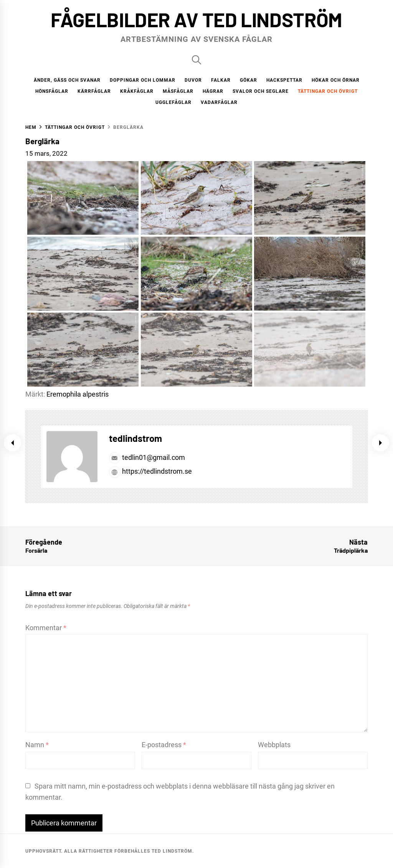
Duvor (193, 80)
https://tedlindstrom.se (150, 471)
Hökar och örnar (336, 80)
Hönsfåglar (52, 91)
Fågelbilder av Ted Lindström (196, 19)
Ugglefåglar (173, 102)
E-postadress (164, 745)
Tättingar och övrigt (328, 91)
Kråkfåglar (137, 91)
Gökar (249, 80)
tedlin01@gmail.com (147, 457)
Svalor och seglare (261, 91)
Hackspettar (284, 80)
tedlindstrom (135, 438)
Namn (37, 745)
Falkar (221, 80)
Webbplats (274, 745)
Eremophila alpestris (78, 394)
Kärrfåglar (94, 91)
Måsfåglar (178, 91)
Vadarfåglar (219, 102)
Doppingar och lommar (143, 80)
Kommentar (46, 628)
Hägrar (213, 91)
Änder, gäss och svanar (67, 80)
